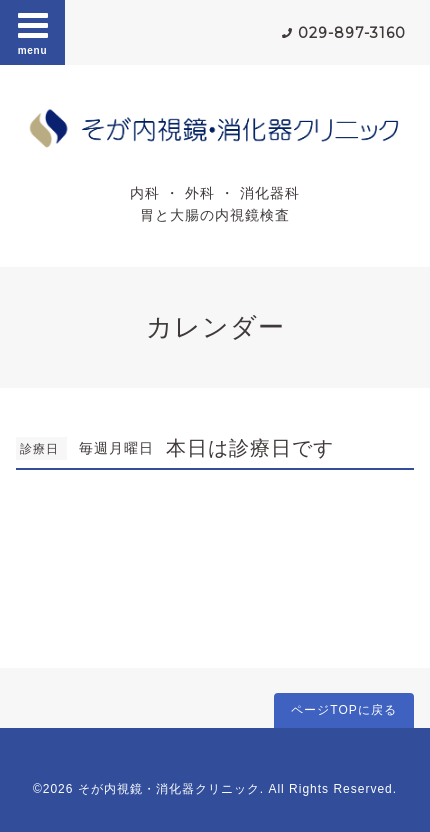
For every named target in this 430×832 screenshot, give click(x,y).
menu (33, 32)
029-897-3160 (352, 33)
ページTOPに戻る (343, 710)
